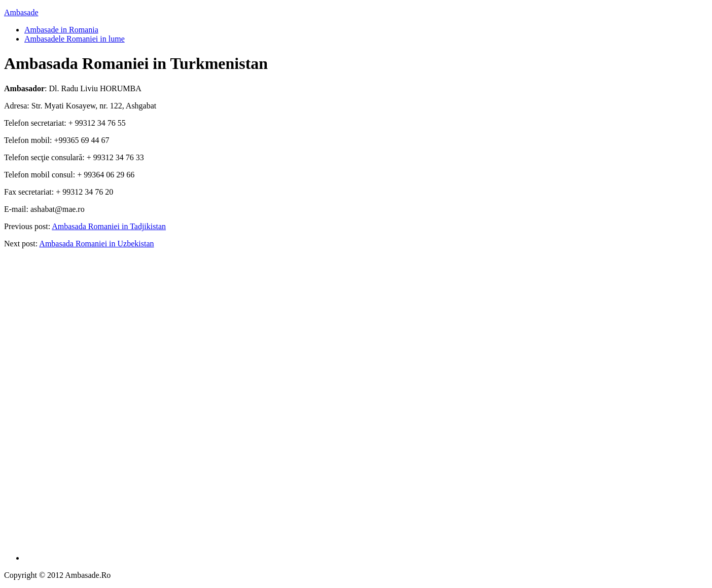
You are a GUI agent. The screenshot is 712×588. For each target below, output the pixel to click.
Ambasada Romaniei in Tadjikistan (109, 226)
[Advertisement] (366, 409)
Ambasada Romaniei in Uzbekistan (96, 244)
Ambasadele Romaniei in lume (75, 39)
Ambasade (21, 12)
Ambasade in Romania (61, 30)
